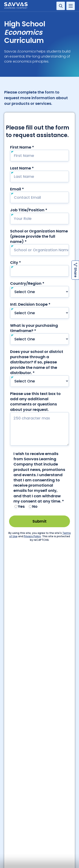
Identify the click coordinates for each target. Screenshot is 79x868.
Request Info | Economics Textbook (25, 808)
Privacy (9, 842)
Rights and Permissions (20, 851)
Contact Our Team (40, 729)
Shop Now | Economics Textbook (23, 818)
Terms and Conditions (56, 842)
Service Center (23, 631)
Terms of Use (50, 834)
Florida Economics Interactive (22, 813)
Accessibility (13, 834)
